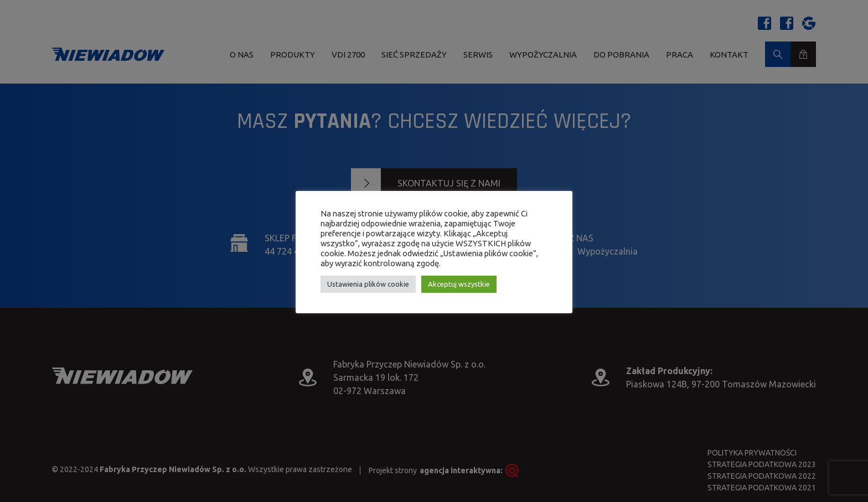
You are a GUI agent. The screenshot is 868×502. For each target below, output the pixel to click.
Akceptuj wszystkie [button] (459, 284)
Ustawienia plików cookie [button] (368, 284)
